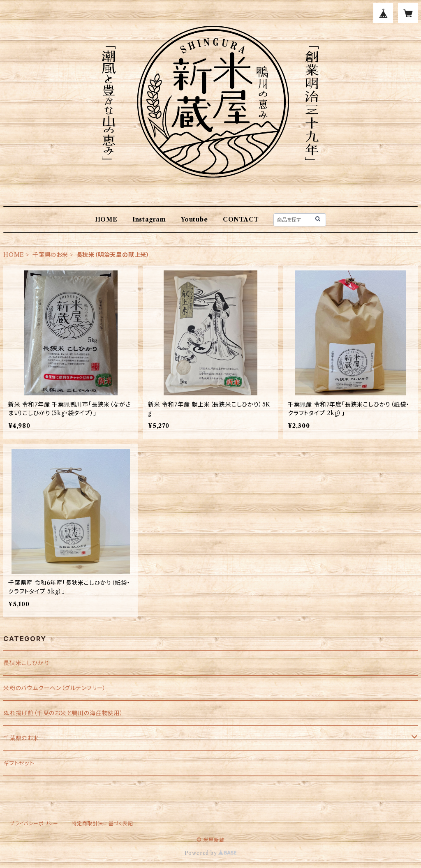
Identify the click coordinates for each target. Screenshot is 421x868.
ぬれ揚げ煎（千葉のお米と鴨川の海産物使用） (63, 713)
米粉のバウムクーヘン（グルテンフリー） (55, 688)
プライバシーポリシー (34, 823)
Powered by (211, 853)
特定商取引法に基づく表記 (102, 823)
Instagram (149, 219)
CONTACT (241, 219)
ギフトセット (19, 763)
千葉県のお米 (50, 255)
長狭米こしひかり (26, 663)
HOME (106, 219)
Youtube (194, 219)
